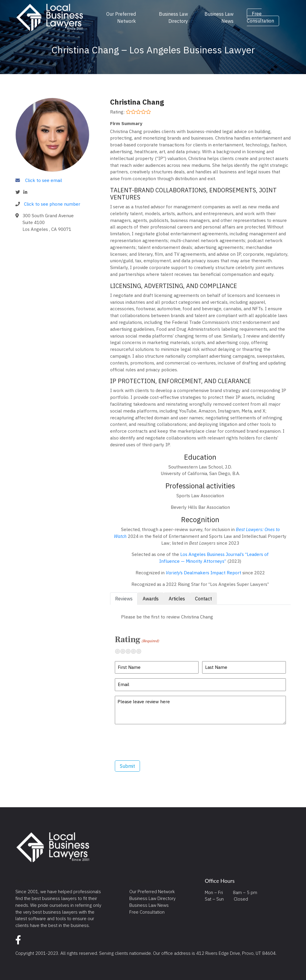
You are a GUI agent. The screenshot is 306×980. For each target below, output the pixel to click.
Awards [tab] (151, 599)
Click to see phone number (52, 204)
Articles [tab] (177, 599)
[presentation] (160, 742)
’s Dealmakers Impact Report (211, 573)
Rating (137, 640)
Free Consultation (260, 17)
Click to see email (44, 180)
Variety (173, 573)
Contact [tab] (203, 599)
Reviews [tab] (124, 599)
